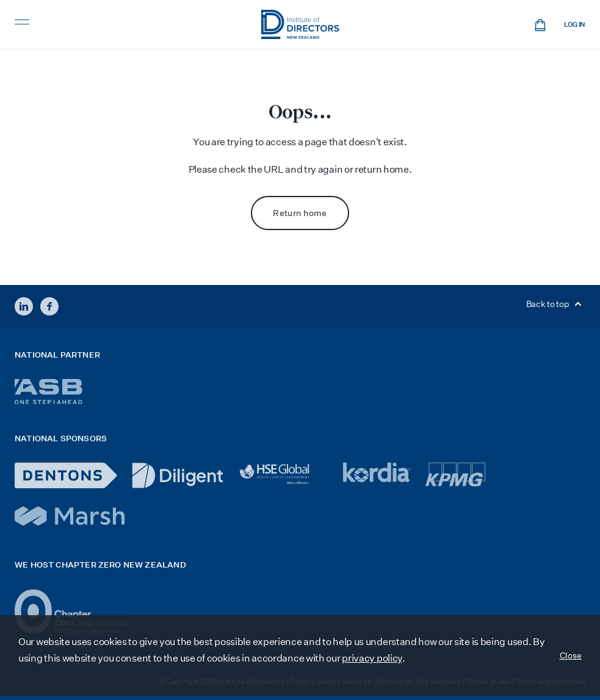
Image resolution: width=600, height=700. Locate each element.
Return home (300, 213)
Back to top (556, 304)
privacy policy (372, 658)
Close (571, 655)
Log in (575, 25)
